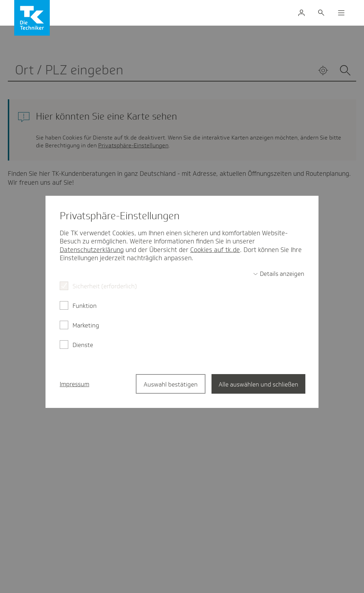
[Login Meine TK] (301, 13)
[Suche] (321, 13)
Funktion (85, 306)
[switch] (279, 274)
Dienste (83, 345)
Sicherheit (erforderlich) (105, 286)
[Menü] (341, 13)
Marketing (86, 325)
